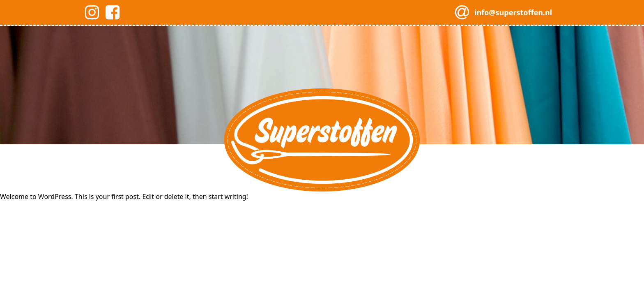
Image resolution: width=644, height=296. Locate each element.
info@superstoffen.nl (513, 12)
